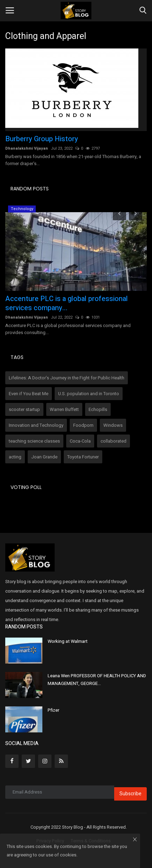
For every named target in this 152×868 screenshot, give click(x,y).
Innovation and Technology (36, 425)
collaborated (113, 441)
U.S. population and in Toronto (89, 394)
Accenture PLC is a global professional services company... (67, 304)
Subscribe (130, 794)
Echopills (98, 409)
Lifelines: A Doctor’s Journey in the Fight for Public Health (67, 378)
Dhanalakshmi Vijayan (27, 148)
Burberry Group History (42, 139)
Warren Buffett (64, 409)
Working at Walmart (68, 641)
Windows (113, 425)
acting (15, 457)
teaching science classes (34, 441)
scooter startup (24, 409)
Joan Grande (44, 457)
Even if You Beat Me (29, 394)
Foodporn (83, 425)
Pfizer (53, 710)
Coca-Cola (80, 441)
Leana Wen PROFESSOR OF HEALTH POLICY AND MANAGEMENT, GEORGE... (97, 680)
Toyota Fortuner (83, 457)
